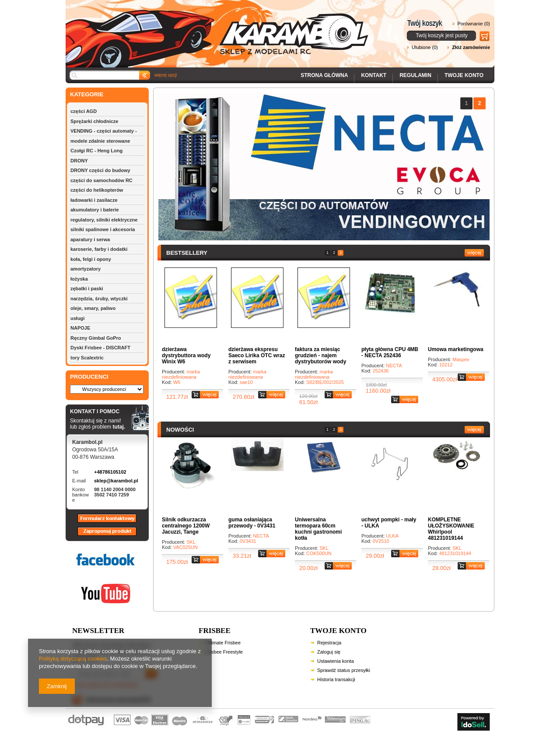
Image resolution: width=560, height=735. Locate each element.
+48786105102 (110, 472)
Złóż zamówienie (471, 47)
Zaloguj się (329, 652)
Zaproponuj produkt (100, 535)
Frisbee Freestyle (224, 652)
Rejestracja (329, 643)
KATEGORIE (87, 94)
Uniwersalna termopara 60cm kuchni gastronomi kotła (318, 529)
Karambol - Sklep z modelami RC (220, 27)
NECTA (394, 366)
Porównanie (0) (474, 24)
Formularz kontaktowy (103, 522)
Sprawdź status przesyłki (344, 670)
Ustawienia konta (336, 661)
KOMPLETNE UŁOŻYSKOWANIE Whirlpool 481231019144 (451, 529)
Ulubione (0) (425, 47)
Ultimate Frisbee (223, 643)
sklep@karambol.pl (116, 481)
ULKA (392, 536)
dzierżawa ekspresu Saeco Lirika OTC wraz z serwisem (257, 355)
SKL (191, 542)
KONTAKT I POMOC (98, 412)
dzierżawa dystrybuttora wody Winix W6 (186, 355)
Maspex (461, 359)
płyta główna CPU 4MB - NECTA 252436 (390, 352)
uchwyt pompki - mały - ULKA (389, 523)
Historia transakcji (336, 679)
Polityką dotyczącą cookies (73, 659)
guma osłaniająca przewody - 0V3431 (252, 523)
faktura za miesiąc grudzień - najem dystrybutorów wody (320, 355)
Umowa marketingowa (456, 349)
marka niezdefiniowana (181, 374)
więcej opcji (166, 75)
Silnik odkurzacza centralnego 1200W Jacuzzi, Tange (186, 526)
